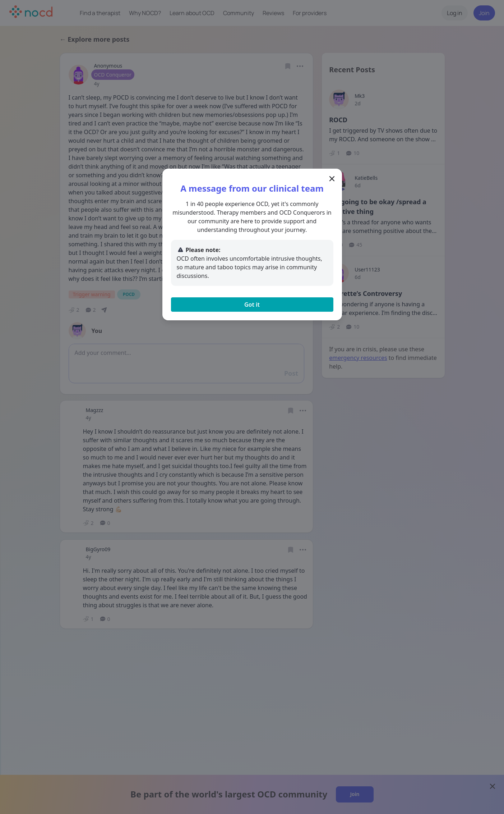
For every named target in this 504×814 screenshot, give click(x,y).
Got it (252, 305)
